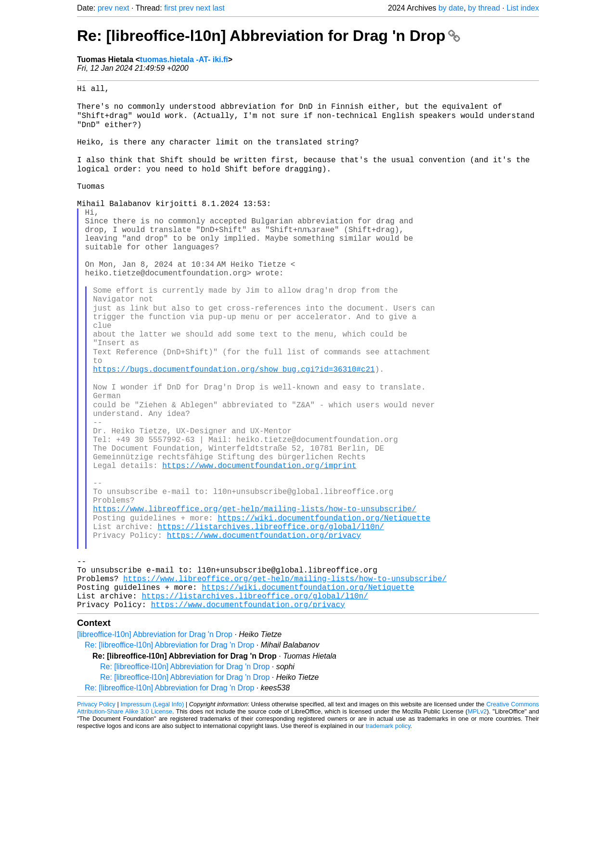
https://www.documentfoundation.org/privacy (264, 630)
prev (105, 8)
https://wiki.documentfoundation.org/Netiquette (324, 609)
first (170, 8)
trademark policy (388, 837)
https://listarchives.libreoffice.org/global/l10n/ (271, 620)
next (122, 8)
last (219, 8)
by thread (484, 8)
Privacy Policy (96, 815)
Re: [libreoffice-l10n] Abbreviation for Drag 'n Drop (269, 36)
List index (523, 8)
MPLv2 (477, 822)
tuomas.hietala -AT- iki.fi (184, 59)
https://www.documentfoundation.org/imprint (259, 545)
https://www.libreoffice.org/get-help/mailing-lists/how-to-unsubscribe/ (255, 598)
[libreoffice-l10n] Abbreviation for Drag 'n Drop (155, 745)
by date (451, 8)
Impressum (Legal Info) (152, 815)
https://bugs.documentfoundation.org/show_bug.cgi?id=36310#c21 (234, 429)
